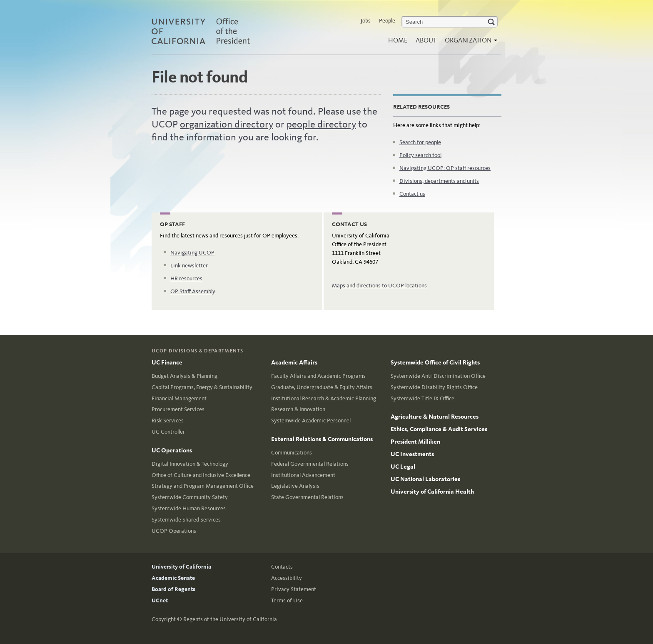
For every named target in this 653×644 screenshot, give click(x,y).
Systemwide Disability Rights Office (434, 387)
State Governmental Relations (307, 497)
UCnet (160, 600)
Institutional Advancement (303, 475)
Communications (292, 453)
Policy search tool (420, 155)
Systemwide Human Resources (189, 508)
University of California (181, 567)
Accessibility (287, 578)
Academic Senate (173, 578)
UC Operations (172, 450)
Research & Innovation (298, 409)
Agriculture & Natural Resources (435, 417)
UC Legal (403, 467)
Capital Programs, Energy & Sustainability (202, 387)
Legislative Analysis (295, 486)
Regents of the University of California (230, 619)
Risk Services (168, 421)
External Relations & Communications (322, 439)
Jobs (366, 21)
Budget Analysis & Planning (184, 376)
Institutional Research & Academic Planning (324, 398)
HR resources (186, 278)
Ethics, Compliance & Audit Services (439, 429)
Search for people (420, 142)
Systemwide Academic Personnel (311, 421)
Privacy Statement (294, 589)
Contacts (282, 567)
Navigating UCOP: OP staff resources (445, 168)
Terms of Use (287, 600)
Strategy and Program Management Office (203, 486)
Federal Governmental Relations (310, 464)
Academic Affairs (294, 362)
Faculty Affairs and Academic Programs (318, 376)
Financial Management (179, 398)
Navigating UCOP (192, 253)
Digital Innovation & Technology (190, 464)
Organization (469, 43)
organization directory (227, 124)
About (426, 40)
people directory (321, 124)
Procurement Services (178, 409)
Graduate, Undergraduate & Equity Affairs (322, 387)
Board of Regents (173, 589)
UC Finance (167, 362)
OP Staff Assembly (193, 291)
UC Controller (168, 432)
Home (398, 40)
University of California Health (432, 492)
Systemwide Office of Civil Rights (435, 362)
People (387, 21)
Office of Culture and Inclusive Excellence (201, 475)
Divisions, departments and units (439, 181)
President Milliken (415, 442)
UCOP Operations (174, 531)
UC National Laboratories (425, 479)
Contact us (412, 194)
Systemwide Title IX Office (422, 398)
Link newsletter (189, 266)
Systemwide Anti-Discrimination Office (438, 376)
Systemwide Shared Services (186, 520)
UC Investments (412, 454)
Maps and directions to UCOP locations (379, 286)
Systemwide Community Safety (190, 497)
